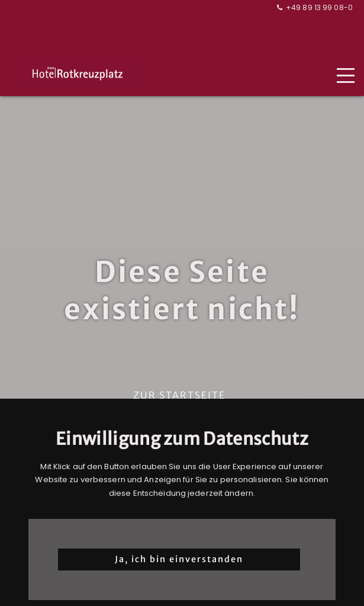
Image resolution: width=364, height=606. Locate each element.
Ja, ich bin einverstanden (179, 559)
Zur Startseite (179, 395)
